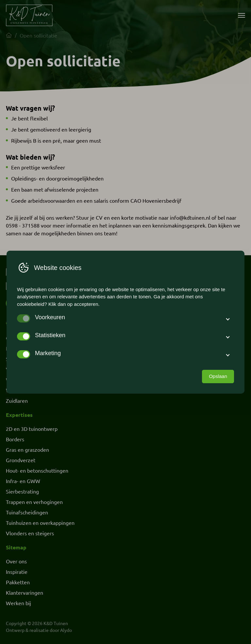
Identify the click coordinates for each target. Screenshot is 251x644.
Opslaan (218, 376)
